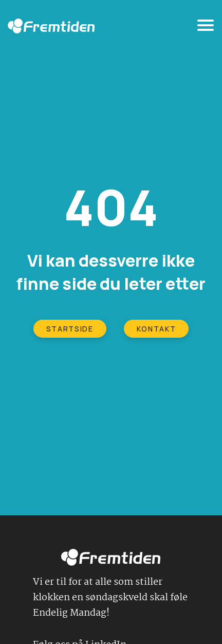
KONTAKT (156, 329)
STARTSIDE (70, 329)
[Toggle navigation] (206, 27)
